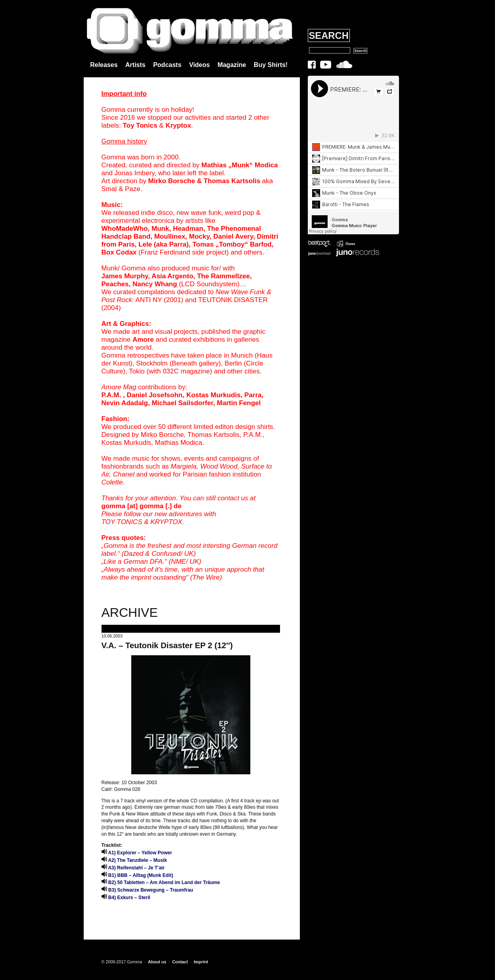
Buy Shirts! (271, 65)
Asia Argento (172, 276)
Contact (180, 962)
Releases (104, 65)
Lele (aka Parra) (164, 244)
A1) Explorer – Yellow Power (137, 853)
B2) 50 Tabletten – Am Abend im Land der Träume (161, 882)
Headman (188, 229)
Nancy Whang (155, 284)
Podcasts (167, 65)
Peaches (115, 284)
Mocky (200, 236)
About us (157, 962)
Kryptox (178, 125)
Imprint (201, 962)
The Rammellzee (224, 276)
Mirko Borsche (172, 181)
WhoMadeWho (125, 229)
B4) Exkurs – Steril (126, 898)
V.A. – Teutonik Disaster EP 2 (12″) (167, 645)
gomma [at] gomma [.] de (142, 506)
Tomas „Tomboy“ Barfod (232, 244)
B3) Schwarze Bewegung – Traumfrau (147, 890)
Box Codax (119, 252)
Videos (200, 65)
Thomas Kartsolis (232, 181)
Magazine (232, 65)
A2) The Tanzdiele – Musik (134, 860)
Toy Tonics (140, 125)
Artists (135, 65)
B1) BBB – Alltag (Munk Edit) (137, 875)
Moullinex (170, 236)
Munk (160, 229)
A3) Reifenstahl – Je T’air (133, 868)
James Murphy (125, 276)
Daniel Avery (233, 236)
